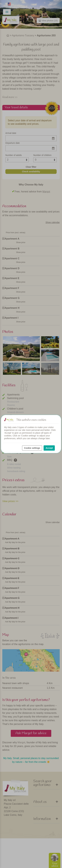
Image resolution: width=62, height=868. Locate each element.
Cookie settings (32, 448)
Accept (49, 448)
